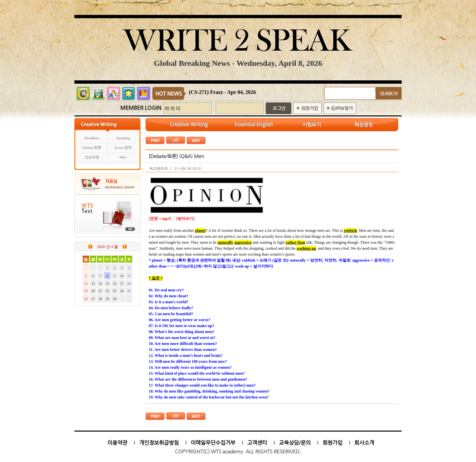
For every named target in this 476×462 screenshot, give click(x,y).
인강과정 (92, 157)
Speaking (123, 138)
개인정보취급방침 (159, 443)
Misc (123, 157)
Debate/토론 (92, 148)
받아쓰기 (185, 219)
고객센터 (257, 443)
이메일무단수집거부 (213, 443)
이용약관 (117, 443)
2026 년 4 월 (108, 247)
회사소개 (364, 443)
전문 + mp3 (160, 219)
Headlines (92, 138)
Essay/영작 (123, 148)
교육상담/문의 (295, 443)
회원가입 (333, 443)
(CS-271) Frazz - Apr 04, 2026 (222, 92)
